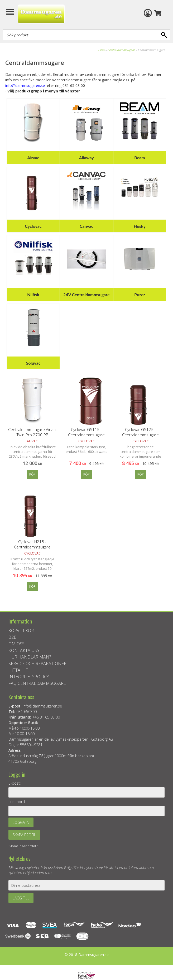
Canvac (86, 226)
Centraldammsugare (121, 50)
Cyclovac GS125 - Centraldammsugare (140, 432)
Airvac (33, 158)
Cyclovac (33, 226)
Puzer (140, 295)
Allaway (86, 158)
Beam (140, 158)
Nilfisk (33, 295)
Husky (140, 226)
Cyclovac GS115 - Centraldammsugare (86, 432)
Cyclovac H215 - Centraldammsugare (32, 544)
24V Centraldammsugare (86, 295)
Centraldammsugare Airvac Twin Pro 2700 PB (32, 432)
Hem (101, 50)
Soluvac (33, 363)
